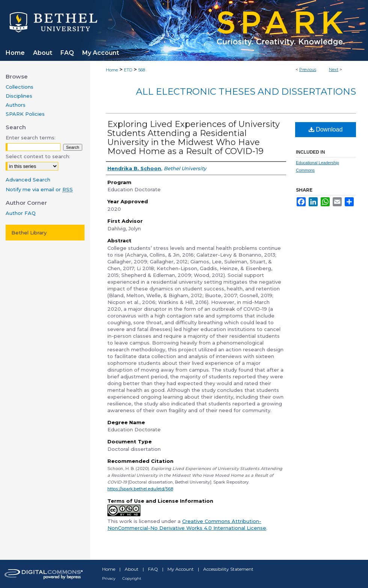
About (132, 569)
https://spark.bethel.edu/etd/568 (140, 489)
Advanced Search (28, 180)
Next (334, 70)
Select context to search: (38, 156)
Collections (20, 87)
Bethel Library (29, 233)
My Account (181, 569)
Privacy (109, 578)
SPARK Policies (25, 114)
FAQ (153, 569)
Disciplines (19, 96)
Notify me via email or (39, 189)
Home (112, 70)
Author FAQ (21, 213)
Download (326, 129)
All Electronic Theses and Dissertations (246, 91)
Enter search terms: (31, 138)
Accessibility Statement (228, 569)
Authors (16, 105)
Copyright (132, 578)
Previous (308, 70)
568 (142, 70)
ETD (128, 70)
